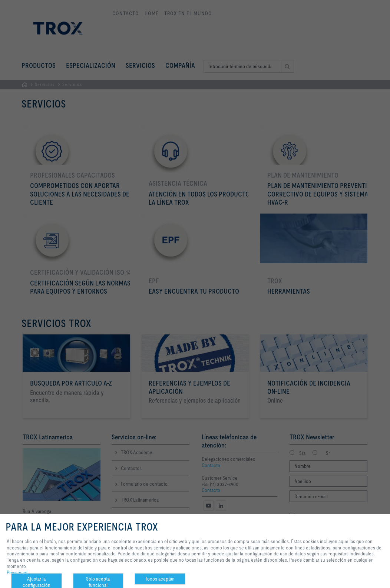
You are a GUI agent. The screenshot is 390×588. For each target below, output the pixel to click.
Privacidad (17, 572)
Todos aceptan (160, 579)
